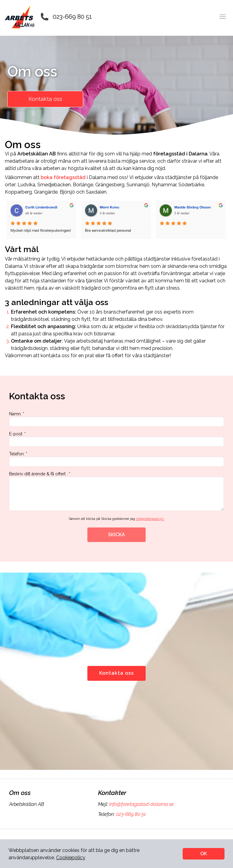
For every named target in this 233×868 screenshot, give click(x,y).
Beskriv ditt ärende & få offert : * (116, 491)
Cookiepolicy (71, 858)
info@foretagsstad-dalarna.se (141, 804)
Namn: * (116, 419)
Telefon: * (116, 459)
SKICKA (116, 535)
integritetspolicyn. (150, 519)
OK (204, 854)
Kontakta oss (45, 99)
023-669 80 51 (72, 17)
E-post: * (116, 439)
